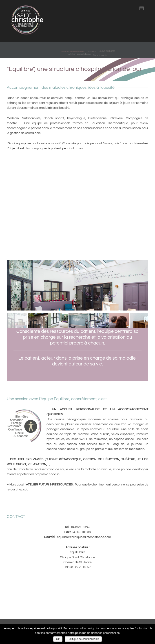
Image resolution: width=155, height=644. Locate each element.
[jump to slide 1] (17, 320)
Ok (58, 639)
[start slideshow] (75, 306)
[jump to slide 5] (99, 320)
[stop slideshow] (80, 306)
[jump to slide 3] (58, 320)
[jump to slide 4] (79, 320)
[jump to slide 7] (140, 320)
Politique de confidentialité (83, 639)
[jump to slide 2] (38, 320)
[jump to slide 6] (119, 320)
